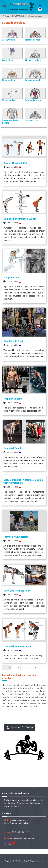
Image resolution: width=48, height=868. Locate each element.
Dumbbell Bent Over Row (17, 646)
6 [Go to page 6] (36, 667)
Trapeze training (33, 40)
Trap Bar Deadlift (13, 399)
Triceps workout (33, 80)
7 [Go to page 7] (40, 667)
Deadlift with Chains (15, 341)
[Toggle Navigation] (4, 7)
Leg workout (8, 60)
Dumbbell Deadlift (13, 448)
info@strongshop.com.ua (23, 838)
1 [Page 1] (14, 667)
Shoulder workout (33, 60)
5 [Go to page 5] (31, 667)
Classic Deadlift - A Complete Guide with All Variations (23, 481)
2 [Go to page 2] (18, 667)
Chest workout (9, 80)
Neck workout (31, 120)
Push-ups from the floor (17, 591)
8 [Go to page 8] (44, 667)
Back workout (8, 40)
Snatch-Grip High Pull (15, 163)
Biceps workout (9, 100)
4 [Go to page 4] (27, 667)
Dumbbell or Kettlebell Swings (20, 219)
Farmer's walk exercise (16, 537)
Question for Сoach (20, 728)
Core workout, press (34, 100)
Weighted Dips (11, 278)
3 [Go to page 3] (23, 667)
